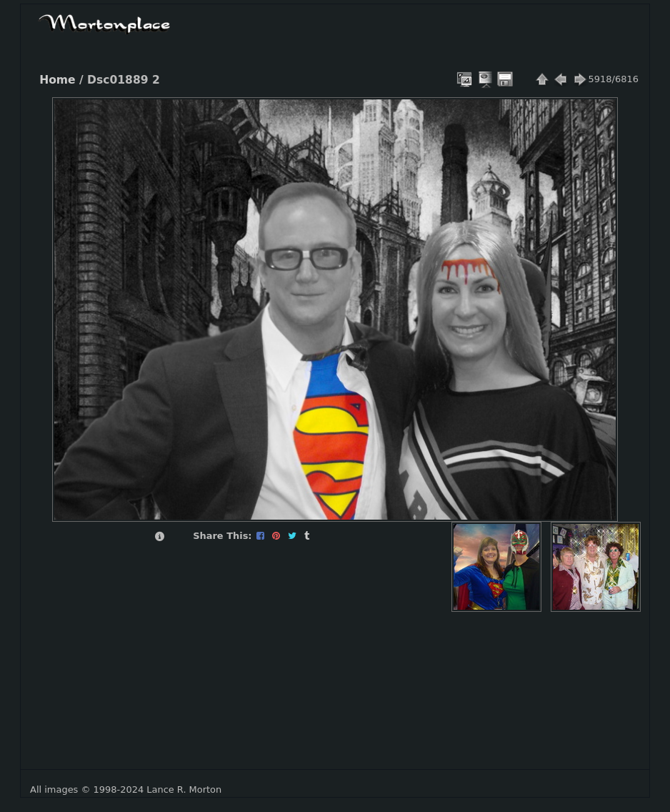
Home (57, 80)
